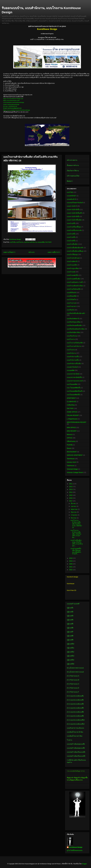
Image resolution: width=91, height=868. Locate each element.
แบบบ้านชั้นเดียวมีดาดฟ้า (75, 248)
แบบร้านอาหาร (72, 306)
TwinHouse (71, 466)
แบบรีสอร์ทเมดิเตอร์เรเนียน (76, 329)
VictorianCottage (72, 469)
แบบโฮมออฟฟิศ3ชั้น (74, 395)
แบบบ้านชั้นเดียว (72, 244)
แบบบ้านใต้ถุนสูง (72, 254)
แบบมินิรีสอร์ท (72, 293)
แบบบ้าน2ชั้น (71, 223)
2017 (71, 501)
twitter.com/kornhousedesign (11, 104)
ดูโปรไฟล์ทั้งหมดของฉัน (75, 850)
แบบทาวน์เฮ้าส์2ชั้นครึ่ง (75, 213)
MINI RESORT (72, 431)
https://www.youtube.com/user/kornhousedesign (17, 110)
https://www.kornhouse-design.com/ (13, 99)
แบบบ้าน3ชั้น (71, 234)
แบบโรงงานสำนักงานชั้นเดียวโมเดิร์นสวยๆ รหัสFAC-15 (76, 524)
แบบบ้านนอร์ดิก (72, 265)
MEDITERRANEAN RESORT (77, 422)
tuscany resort (72, 462)
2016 (71, 498)
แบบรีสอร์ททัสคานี (73, 319)
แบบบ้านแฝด (71, 272)
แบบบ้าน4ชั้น (71, 237)
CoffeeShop (71, 405)
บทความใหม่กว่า (9, 252)
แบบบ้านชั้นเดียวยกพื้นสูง (75, 251)
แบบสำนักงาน (71, 353)
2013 (71, 489)
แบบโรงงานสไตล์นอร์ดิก (75, 343)
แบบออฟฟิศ (41, 242)
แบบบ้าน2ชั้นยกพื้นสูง (74, 227)
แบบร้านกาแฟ (72, 303)
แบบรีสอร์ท (71, 310)
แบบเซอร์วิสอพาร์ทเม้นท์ (75, 203)
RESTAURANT (72, 452)
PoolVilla (70, 445)
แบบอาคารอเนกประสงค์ (75, 381)
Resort (69, 448)
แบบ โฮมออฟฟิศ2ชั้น (74, 388)
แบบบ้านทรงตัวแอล (73, 258)
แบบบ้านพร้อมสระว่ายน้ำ (75, 282)
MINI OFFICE (71, 428)
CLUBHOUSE (71, 402)
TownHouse (71, 459)
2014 (71, 492)
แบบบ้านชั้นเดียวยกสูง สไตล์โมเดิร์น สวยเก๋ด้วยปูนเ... (77, 543)
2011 (71, 484)
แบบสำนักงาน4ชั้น (73, 360)
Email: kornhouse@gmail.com (12, 108)
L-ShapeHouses (72, 419)
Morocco (70, 434)
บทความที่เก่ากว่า (54, 252)
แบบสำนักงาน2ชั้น (73, 357)
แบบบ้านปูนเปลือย (73, 268)
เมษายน (74, 506)
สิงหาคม (74, 518)
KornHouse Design (76, 847)
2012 (71, 487)
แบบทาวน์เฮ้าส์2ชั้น (73, 210)
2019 (71, 561)
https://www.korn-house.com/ (11, 100)
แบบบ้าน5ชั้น (71, 241)
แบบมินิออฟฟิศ (72, 296)
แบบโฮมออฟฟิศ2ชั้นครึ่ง (75, 391)
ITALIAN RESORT (73, 415)
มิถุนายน (74, 512)
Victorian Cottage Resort (75, 472)
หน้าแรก (31, 252)
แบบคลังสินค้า (72, 196)
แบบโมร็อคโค (71, 299)
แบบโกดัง (13, 242)
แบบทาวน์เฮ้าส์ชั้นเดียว (74, 220)
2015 (71, 495)
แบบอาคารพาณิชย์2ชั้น (74, 377)
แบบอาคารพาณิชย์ (73, 374)
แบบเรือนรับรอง (72, 336)
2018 (71, 558)
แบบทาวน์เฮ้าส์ (72, 206)
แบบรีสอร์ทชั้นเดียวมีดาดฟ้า (76, 313)
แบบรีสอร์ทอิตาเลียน (74, 332)
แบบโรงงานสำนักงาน (30, 242)
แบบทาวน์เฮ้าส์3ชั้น (73, 216)
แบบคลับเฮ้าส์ (71, 199)
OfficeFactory (71, 441)
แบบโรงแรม (71, 350)
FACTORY (48, 242)
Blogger (84, 864)
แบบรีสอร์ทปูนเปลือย (74, 322)
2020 (71, 564)
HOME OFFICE (72, 412)
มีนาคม (73, 503)
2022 (71, 570)
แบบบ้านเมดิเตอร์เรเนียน (75, 286)
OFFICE (70, 438)
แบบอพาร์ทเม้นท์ (72, 367)
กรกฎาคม (74, 515)
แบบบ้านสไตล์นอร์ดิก (74, 289)
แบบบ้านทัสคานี (72, 261)
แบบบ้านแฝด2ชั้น (73, 275)
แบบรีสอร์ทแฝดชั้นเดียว (75, 325)
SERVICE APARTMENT (75, 455)
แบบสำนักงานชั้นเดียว (74, 364)
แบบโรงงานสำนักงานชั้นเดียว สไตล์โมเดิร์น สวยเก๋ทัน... (76, 534)
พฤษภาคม (74, 509)
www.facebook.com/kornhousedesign (14, 102)
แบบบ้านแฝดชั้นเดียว (74, 279)
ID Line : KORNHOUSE (10, 106)
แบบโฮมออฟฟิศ (72, 384)
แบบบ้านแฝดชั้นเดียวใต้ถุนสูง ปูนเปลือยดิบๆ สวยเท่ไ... (76, 551)
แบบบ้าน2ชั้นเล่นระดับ (74, 230)
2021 (71, 567)
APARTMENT (71, 398)
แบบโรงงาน (20, 242)
